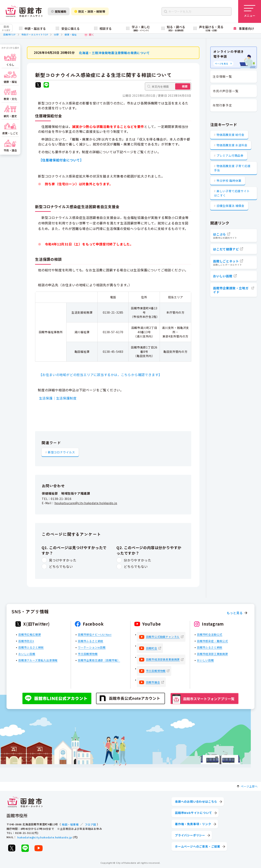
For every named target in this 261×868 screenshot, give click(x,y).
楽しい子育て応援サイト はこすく (232, 193)
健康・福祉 (71, 34)
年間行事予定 (222, 105)
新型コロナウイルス (61, 452)
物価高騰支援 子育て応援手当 (232, 168)
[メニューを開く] (250, 11)
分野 (56, 34)
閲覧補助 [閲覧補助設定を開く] (59, 11)
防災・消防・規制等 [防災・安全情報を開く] (90, 11)
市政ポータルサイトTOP (35, 34)
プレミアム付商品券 (230, 155)
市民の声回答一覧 (226, 91)
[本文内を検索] (168, 86)
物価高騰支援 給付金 (231, 135)
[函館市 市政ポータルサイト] (24, 11)
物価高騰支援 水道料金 (232, 145)
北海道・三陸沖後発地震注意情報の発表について (114, 53)
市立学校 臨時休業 (229, 181)
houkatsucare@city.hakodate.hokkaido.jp (86, 503)
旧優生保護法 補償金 (231, 206)
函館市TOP (9, 34)
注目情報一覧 (222, 76)
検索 (185, 86)
